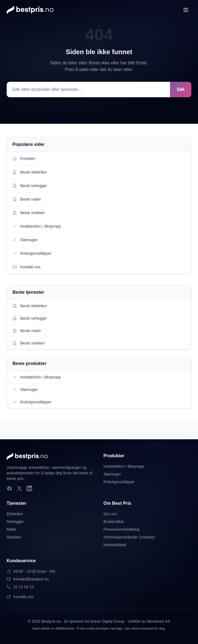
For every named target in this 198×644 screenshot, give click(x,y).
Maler (11, 529)
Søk (181, 89)
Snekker (14, 537)
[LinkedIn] (29, 488)
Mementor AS (159, 621)
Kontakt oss (20, 597)
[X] (19, 488)
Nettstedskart (115, 545)
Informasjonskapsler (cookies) (129, 537)
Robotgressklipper (119, 482)
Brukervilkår (114, 522)
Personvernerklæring (122, 529)
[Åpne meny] (186, 10)
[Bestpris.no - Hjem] (30, 10)
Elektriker (15, 514)
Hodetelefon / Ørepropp (124, 466)
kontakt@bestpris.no (28, 579)
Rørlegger (15, 522)
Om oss (110, 514)
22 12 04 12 (20, 587)
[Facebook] (9, 488)
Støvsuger (112, 474)
